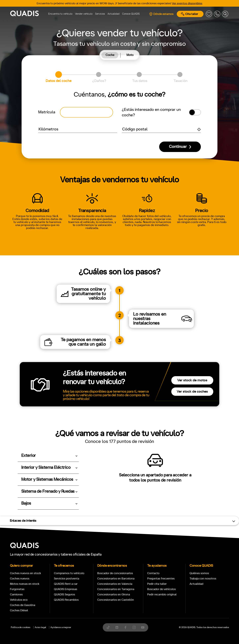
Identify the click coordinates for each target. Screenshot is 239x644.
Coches (95, 557)
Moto (130, 55)
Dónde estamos (161, 14)
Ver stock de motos (192, 380)
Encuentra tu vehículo (60, 14)
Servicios (100, 14)
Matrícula (47, 112)
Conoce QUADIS (131, 14)
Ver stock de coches (192, 392)
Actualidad (114, 14)
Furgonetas (141, 557)
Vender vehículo (84, 14)
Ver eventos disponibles (187, 3)
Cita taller (189, 14)
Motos (117, 557)
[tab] (110, 55)
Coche (110, 55)
